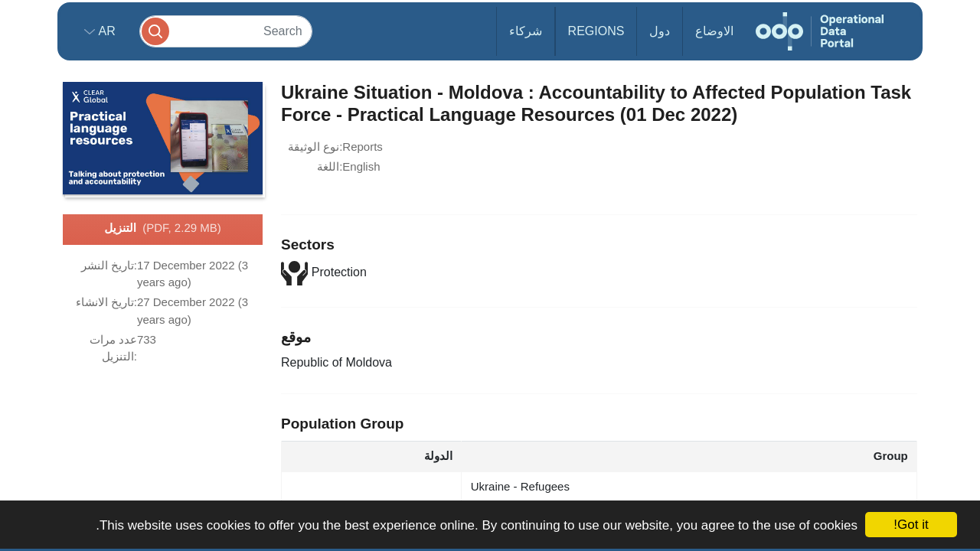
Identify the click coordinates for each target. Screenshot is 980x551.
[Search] (226, 31)
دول (660, 31)
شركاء (526, 31)
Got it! (911, 525)
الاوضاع (714, 31)
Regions (596, 31)
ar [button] (105, 31)
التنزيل (162, 229)
